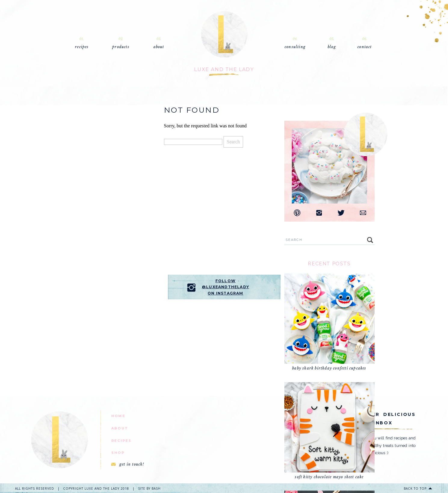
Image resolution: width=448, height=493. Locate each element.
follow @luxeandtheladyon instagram (226, 287)
